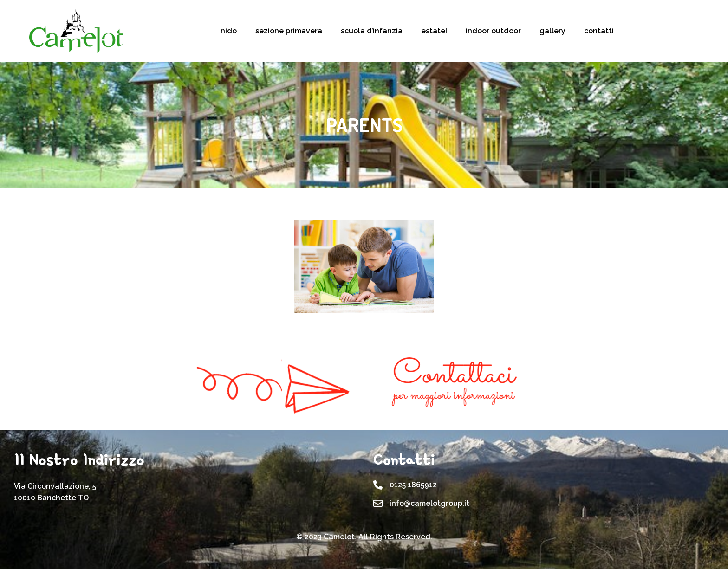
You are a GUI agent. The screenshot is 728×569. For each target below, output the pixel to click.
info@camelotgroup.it (429, 503)
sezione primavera (289, 31)
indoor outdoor (493, 31)
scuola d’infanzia (372, 31)
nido (229, 31)
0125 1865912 (413, 485)
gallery (552, 31)
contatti (599, 31)
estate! (434, 31)
